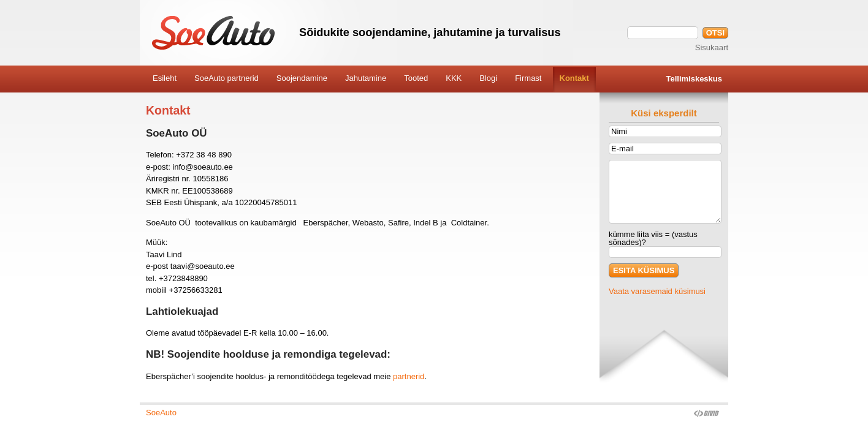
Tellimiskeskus (694, 79)
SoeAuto (161, 413)
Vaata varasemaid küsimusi (657, 291)
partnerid (409, 376)
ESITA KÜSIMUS (644, 270)
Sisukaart (712, 47)
